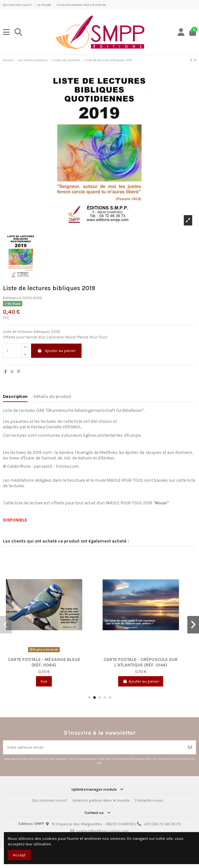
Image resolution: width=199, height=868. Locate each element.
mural (101, 480)
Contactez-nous (149, 800)
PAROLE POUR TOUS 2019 (137, 503)
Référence (12, 298)
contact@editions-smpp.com (102, 831)
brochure (76, 480)
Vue (51, 681)
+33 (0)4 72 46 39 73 (162, 824)
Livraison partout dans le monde (81, 5)
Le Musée (44, 5)
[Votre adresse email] (94, 747)
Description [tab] (15, 396)
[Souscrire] (190, 747)
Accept (19, 855)
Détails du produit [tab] (52, 396)
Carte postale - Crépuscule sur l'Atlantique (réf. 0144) (148, 662)
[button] (89, 698)
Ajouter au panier (56, 351)
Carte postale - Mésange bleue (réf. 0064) (51, 662)
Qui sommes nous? (18, 5)
